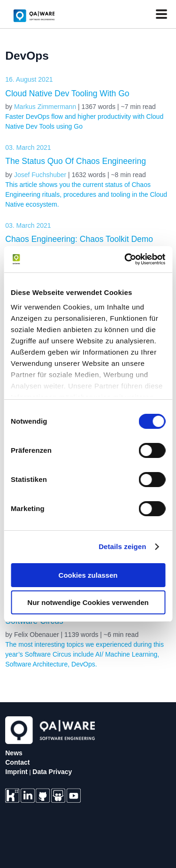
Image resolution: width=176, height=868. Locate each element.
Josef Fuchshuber (40, 175)
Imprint (16, 772)
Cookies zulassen (88, 575)
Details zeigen (122, 546)
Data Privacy (52, 772)
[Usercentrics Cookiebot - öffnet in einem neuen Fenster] (125, 259)
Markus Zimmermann (45, 107)
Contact (17, 762)
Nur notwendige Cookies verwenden (88, 602)
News (14, 753)
